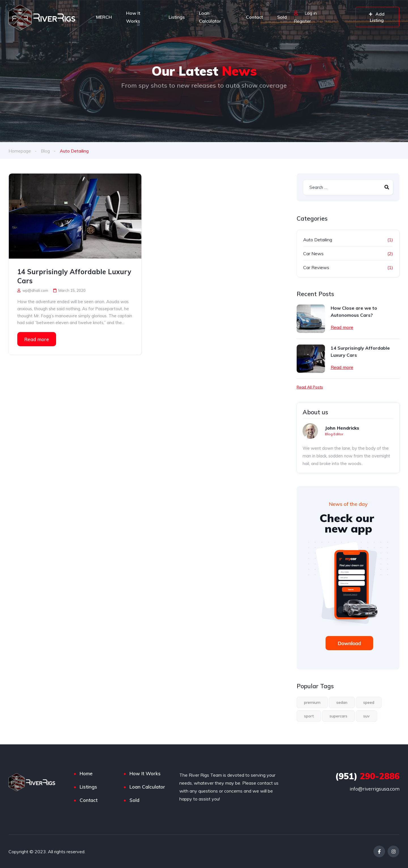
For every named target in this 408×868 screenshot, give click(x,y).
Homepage (20, 151)
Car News (313, 254)
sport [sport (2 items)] (309, 716)
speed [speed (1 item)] (369, 702)
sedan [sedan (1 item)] (342, 702)
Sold (282, 17)
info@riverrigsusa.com (375, 789)
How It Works (133, 17)
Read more (37, 339)
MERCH (104, 17)
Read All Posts (310, 387)
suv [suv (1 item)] (366, 716)
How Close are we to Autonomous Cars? (354, 311)
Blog (45, 151)
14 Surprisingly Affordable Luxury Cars (74, 276)
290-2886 (367, 776)
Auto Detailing (318, 240)
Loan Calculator (210, 17)
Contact (254, 17)
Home (86, 773)
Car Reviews (316, 267)
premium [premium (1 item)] (312, 702)
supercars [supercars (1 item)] (338, 716)
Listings (177, 17)
